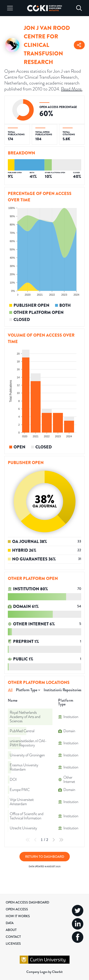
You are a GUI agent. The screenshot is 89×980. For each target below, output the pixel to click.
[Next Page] (54, 840)
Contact (13, 937)
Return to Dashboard (45, 857)
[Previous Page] (35, 840)
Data (10, 923)
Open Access (17, 909)
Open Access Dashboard (27, 902)
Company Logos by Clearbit (44, 972)
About (11, 930)
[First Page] (28, 840)
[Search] (79, 8)
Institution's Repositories (63, 690)
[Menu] (10, 8)
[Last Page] (61, 840)
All (10, 690)
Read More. (72, 89)
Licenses (13, 944)
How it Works (18, 916)
